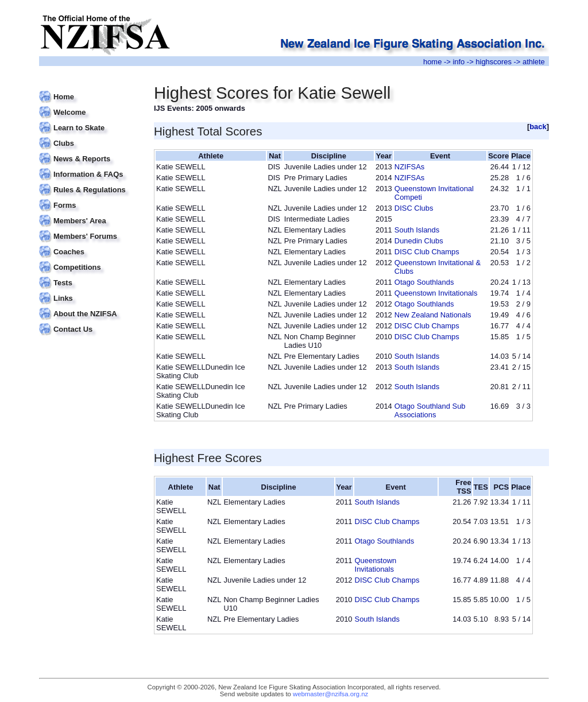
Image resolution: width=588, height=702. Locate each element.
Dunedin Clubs (419, 241)
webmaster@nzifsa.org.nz (330, 694)
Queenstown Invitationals (436, 293)
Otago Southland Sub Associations (430, 410)
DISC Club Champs (427, 252)
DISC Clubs (414, 208)
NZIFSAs (409, 167)
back (538, 127)
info (459, 62)
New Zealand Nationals (433, 315)
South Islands (417, 230)
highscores (494, 62)
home (432, 62)
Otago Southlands (424, 282)
